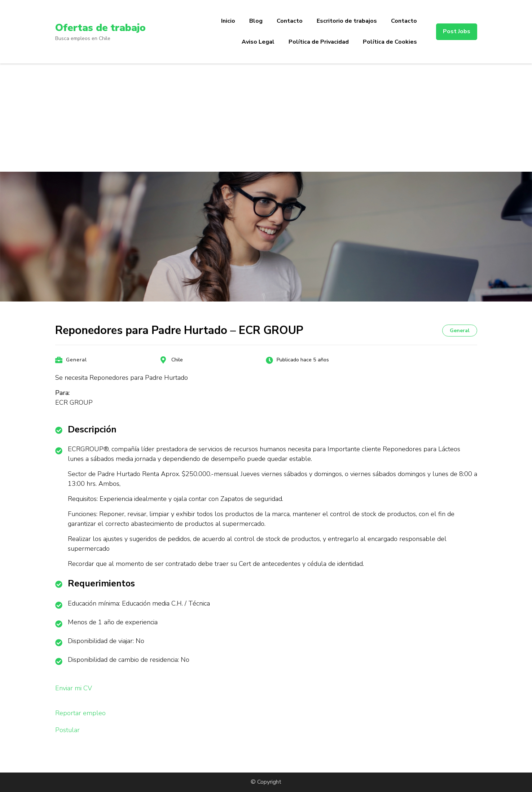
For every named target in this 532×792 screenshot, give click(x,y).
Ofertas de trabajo (100, 28)
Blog (256, 21)
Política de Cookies (390, 42)
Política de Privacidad (319, 42)
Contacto (290, 21)
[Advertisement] (266, 118)
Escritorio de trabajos (347, 21)
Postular (67, 730)
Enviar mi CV (74, 688)
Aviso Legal (258, 42)
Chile (177, 360)
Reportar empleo (80, 713)
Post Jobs (457, 31)
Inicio (228, 21)
